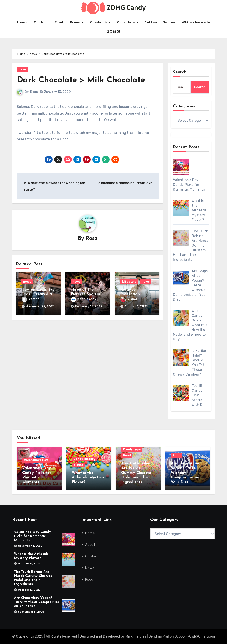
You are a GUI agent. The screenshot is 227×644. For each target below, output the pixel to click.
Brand (76, 23)
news (23, 69)
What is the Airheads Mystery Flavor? (88, 478)
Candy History (84, 459)
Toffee (169, 23)
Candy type (132, 449)
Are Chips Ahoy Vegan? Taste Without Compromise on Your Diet (185, 473)
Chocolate (126, 23)
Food (59, 23)
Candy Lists (100, 23)
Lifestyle (129, 282)
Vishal (129, 299)
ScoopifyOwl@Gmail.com (195, 636)
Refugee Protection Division (130, 294)
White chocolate (196, 23)
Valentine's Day (36, 460)
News (90, 568)
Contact (41, 23)
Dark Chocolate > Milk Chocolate (81, 80)
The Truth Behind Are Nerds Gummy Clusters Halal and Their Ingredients (137, 473)
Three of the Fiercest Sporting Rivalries (87, 294)
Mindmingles (136, 636)
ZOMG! (114, 32)
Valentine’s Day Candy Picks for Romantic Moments (33, 536)
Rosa (34, 92)
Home (22, 23)
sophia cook (84, 299)
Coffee (151, 23)
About (90, 545)
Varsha (30, 299)
